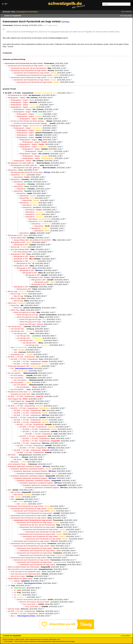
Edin (9, 490)
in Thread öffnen (127, 16)
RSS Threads (18, 641)
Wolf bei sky (15, 247)
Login (123, 11)
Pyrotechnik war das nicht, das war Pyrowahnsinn (28, 68)
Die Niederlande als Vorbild (18, 95)
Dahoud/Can (12, 170)
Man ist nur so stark (18, 576)
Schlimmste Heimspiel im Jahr (19, 366)
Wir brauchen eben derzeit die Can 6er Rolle (27, 172)
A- (3, 4)
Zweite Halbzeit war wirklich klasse (20, 579)
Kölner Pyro (12, 303)
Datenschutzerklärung (59, 641)
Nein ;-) (13, 616)
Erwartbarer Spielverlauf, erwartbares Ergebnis (25, 466)
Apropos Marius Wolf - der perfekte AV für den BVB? (32, 240)
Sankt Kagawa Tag (15, 399)
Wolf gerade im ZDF (15, 235)
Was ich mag (12, 291)
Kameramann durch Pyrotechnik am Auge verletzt (26, 66)
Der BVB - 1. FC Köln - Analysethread (19, 93)
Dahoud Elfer (24, 198)
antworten (8, 53)
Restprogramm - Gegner (17, 98)
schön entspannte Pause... (17, 464)
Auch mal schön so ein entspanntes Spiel (23, 569)
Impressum (33, 641)
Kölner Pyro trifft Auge (27, 324)
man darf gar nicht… (15, 326)
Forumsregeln (71, 641)
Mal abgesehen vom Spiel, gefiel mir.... (22, 163)
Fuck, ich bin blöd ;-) (30, 604)
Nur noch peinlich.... (15, 373)
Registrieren (128, 11)
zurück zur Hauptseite (13, 16)
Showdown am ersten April (17, 392)
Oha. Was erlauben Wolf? (20, 249)
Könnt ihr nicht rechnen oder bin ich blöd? (31, 600)
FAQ (13, 12)
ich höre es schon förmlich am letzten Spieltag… (28, 121)
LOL (12, 368)
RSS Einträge (8, 641)
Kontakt (26, 641)
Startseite (7, 12)
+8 (9, 586)
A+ (6, 4)
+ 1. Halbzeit (15, 581)
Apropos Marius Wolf (18, 238)
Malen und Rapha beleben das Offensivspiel (24, 567)
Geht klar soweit (14, 609)
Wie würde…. (13, 455)
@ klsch (55, 25)
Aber (12, 347)
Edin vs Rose (15, 492)
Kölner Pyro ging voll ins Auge (24, 312)
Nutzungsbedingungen (44, 641)
